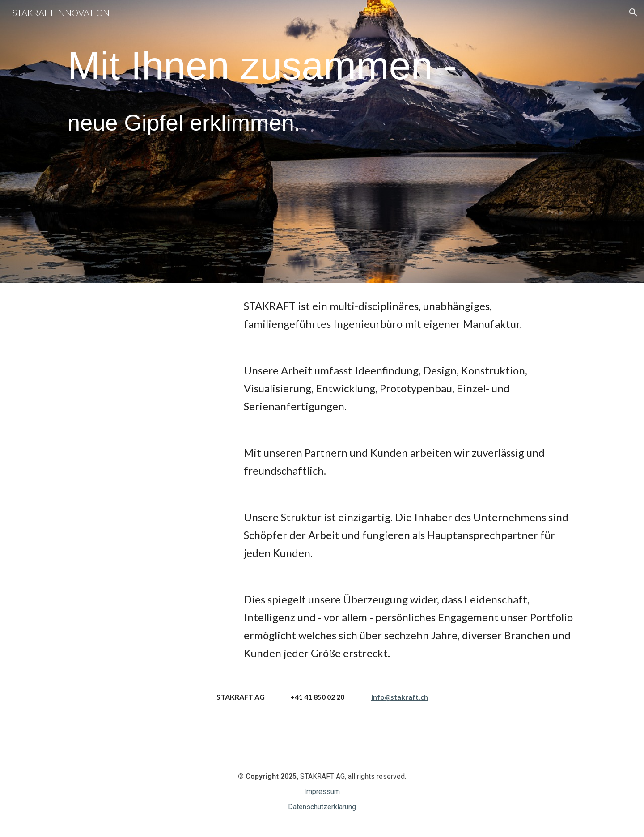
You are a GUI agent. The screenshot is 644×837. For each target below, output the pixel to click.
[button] (633, 13)
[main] (322, 123)
